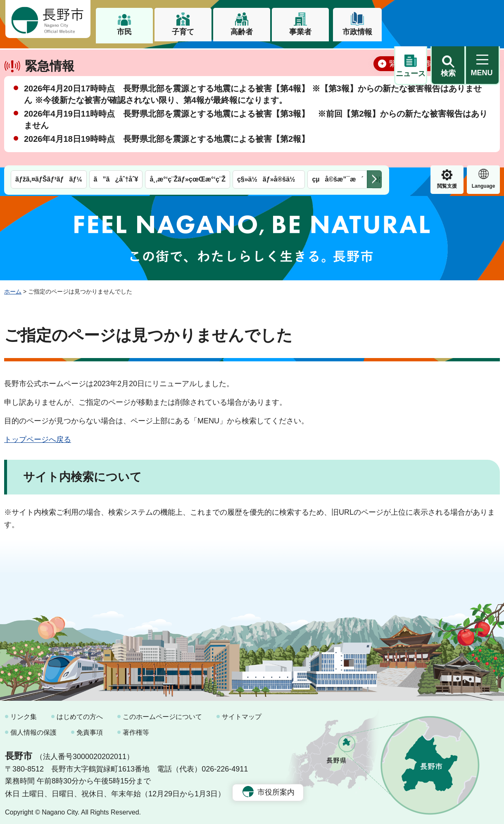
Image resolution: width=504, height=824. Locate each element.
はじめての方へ (80, 713)
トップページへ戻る (38, 436)
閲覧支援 (411, 64)
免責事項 (90, 729)
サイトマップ (242, 713)
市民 (124, 32)
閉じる (481, 89)
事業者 (300, 32)
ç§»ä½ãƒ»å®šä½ (269, 57)
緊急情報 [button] (483, 62)
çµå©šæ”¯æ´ (338, 57)
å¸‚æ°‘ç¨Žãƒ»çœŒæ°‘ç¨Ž (188, 57)
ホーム (13, 288)
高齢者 (242, 32)
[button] (448, 19)
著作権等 (136, 729)
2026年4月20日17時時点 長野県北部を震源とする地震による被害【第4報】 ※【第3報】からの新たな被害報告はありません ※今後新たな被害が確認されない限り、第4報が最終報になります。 (253, 120)
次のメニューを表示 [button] (374, 57)
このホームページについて (162, 713)
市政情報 (357, 32)
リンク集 (24, 713)
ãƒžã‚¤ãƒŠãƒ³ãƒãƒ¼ (49, 57)
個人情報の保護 (33, 729)
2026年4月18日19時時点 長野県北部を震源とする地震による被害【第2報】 (167, 165)
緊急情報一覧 (411, 89)
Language (447, 64)
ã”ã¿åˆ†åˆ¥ (116, 57)
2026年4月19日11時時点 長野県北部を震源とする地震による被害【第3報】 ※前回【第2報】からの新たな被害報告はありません (256, 145)
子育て (183, 32)
